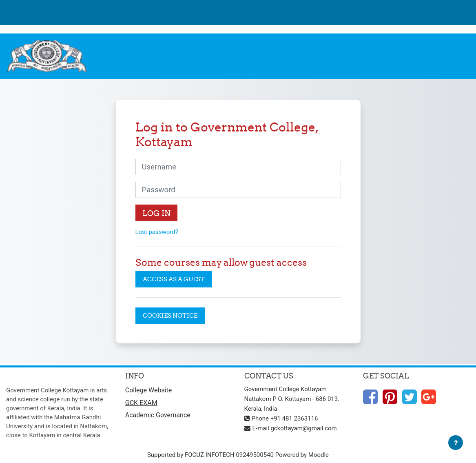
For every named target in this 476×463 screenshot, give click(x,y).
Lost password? (157, 232)
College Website (149, 390)
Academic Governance (158, 415)
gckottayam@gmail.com (303, 428)
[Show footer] (456, 443)
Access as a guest (174, 279)
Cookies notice (170, 315)
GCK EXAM (141, 403)
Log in (156, 213)
